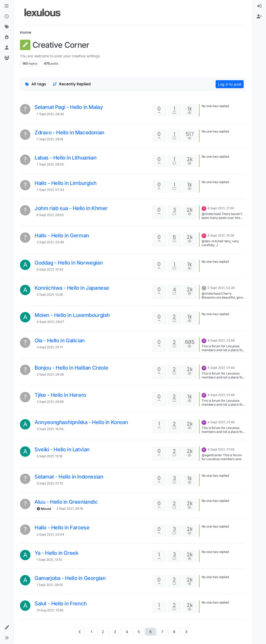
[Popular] (7, 37)
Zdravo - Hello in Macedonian (69, 133)
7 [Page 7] (162, 632)
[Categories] (7, 6)
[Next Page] (186, 632)
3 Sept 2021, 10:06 (50, 429)
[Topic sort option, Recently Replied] (72, 84)
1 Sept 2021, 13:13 (49, 560)
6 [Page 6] (151, 632)
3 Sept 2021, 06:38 (50, 374)
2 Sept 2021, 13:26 (50, 295)
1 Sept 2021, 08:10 (50, 585)
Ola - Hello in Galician (60, 341)
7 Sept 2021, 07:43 (50, 190)
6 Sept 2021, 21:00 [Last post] (221, 208)
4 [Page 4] (127, 632)
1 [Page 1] (91, 632)
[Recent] (7, 17)
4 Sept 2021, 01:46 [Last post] (221, 368)
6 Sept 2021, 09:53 (50, 215)
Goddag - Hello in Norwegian (69, 263)
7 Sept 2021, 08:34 (50, 114)
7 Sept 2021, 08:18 (50, 139)
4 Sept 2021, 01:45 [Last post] (221, 449)
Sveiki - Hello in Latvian (62, 449)
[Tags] (7, 27)
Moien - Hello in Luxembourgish (72, 315)
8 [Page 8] (174, 632)
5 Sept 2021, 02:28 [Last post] (221, 288)
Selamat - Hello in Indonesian (69, 477)
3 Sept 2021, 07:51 (50, 483)
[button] (7, 627)
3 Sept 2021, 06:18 (70, 508)
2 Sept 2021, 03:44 (50, 534)
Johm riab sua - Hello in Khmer (71, 208)
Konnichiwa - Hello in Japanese (72, 288)
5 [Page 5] (139, 632)
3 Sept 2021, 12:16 (49, 456)
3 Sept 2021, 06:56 (50, 402)
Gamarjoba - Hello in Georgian (70, 578)
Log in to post (230, 84)
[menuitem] (259, 6)
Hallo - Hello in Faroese (62, 528)
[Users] (7, 48)
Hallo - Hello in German (62, 236)
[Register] (259, 17)
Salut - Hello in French (61, 604)
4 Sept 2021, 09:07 (50, 322)
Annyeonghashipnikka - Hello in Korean (81, 422)
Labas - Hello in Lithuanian (65, 158)
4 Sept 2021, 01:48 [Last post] (221, 340)
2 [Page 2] (103, 632)
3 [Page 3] (115, 632)
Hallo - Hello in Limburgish (65, 183)
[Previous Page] (80, 632)
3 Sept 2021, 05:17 (50, 347)
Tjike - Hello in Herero (60, 395)
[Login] (259, 6)
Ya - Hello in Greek (56, 553)
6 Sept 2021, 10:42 (50, 269)
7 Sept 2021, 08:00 (50, 164)
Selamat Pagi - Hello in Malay (69, 107)
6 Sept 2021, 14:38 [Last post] (221, 235)
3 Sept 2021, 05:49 (50, 242)
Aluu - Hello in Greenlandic (66, 502)
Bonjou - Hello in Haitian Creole (71, 368)
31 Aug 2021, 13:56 (50, 610)
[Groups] (7, 58)
